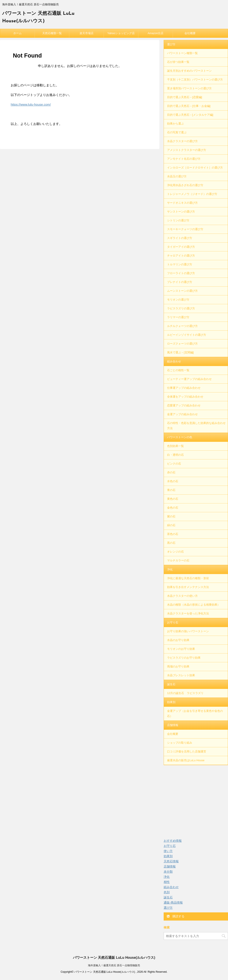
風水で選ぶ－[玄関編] (180, 352)
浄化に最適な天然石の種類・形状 (188, 578)
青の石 (171, 490)
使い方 (168, 851)
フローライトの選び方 (181, 273)
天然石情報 (171, 861)
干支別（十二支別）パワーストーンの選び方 (195, 80)
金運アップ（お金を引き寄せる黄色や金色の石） (195, 713)
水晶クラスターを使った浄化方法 (188, 613)
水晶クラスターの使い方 (182, 596)
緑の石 (171, 525)
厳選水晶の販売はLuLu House (186, 760)
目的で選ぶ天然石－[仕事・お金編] (189, 106)
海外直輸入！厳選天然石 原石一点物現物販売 (114, 965)
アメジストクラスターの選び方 (187, 150)
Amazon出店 (156, 33)
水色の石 (173, 481)
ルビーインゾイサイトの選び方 (187, 335)
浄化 (170, 569)
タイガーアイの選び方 (181, 247)
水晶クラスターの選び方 (182, 141)
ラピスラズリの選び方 (181, 308)
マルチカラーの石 (178, 560)
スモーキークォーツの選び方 (185, 229)
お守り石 (173, 622)
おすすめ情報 (173, 841)
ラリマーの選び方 (178, 317)
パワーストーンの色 (180, 437)
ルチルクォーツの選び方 (182, 326)
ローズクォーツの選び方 (182, 344)
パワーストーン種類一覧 (182, 53)
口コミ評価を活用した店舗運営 (187, 751)
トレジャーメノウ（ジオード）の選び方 (192, 194)
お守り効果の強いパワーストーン (188, 631)
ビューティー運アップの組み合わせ (189, 379)
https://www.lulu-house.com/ (31, 104)
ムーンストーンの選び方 (182, 291)
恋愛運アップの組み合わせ (184, 405)
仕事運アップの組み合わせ (184, 388)
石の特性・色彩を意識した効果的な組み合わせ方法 (196, 426)
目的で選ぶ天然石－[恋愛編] (185, 97)
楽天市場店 (87, 33)
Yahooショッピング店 (121, 33)
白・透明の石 (175, 455)
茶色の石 (173, 534)
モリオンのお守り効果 (181, 649)
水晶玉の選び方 (177, 176)
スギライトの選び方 (180, 238)
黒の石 (171, 543)
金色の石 (173, 508)
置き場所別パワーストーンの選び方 (189, 88)
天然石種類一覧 (52, 33)
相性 (167, 882)
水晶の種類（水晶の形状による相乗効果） (194, 605)
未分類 (168, 872)
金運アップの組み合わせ (182, 414)
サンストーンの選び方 (181, 212)
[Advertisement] (196, 799)
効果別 (171, 702)
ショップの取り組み (180, 743)
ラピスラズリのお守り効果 (184, 658)
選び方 (171, 44)
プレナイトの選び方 (180, 282)
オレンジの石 (175, 552)
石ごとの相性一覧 (178, 370)
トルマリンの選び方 (180, 264)
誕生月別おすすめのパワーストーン (189, 71)
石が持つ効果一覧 (178, 62)
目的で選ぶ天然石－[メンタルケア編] (190, 115)
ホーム (17, 33)
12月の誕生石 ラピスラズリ (185, 693)
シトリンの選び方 (178, 220)
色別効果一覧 (175, 446)
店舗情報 (173, 725)
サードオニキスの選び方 (182, 203)
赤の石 (171, 472)
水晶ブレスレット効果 (181, 675)
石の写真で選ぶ (177, 132)
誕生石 (171, 684)
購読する (176, 916)
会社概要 (190, 33)
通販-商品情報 (173, 903)
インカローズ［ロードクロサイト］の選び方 (195, 168)
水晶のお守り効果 (178, 640)
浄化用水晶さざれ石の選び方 (185, 185)
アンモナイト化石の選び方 (184, 159)
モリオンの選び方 (178, 300)
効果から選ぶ (175, 124)
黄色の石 (173, 499)
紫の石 (171, 516)
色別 (167, 892)
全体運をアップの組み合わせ (185, 397)
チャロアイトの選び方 (181, 256)
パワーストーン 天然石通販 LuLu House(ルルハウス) (114, 958)
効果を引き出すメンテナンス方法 (188, 587)
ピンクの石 (174, 464)
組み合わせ (174, 361)
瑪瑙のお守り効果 (178, 666)
